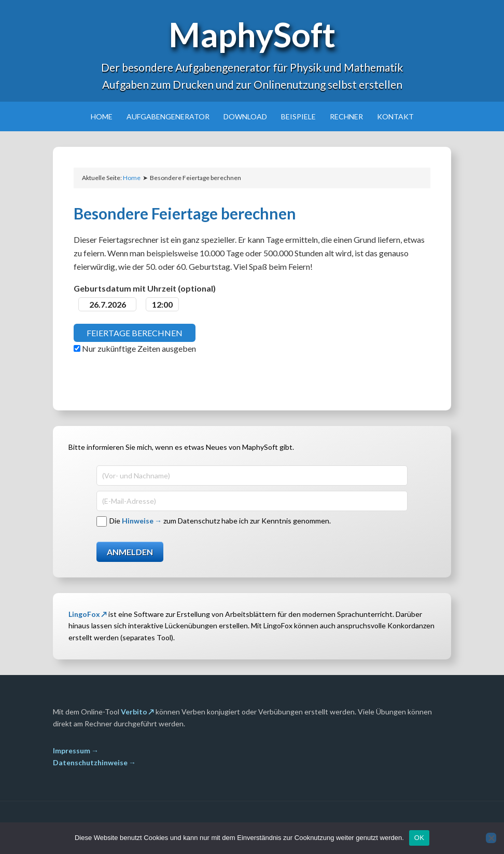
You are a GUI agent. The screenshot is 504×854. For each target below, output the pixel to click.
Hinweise (138, 521)
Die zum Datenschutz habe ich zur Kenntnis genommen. (220, 521)
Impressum (72, 750)
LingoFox (84, 614)
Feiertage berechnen (135, 333)
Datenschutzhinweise (90, 762)
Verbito (134, 712)
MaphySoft (252, 34)
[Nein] (491, 838)
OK (419, 838)
